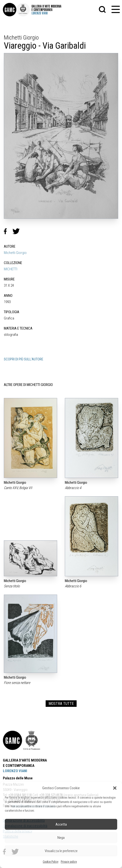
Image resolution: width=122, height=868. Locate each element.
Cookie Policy (51, 862)
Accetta (61, 824)
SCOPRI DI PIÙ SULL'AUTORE (24, 359)
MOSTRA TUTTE (61, 704)
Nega (61, 838)
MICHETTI (11, 269)
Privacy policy (69, 862)
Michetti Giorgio (15, 253)
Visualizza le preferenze (61, 851)
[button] (115, 788)
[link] (10, 10)
